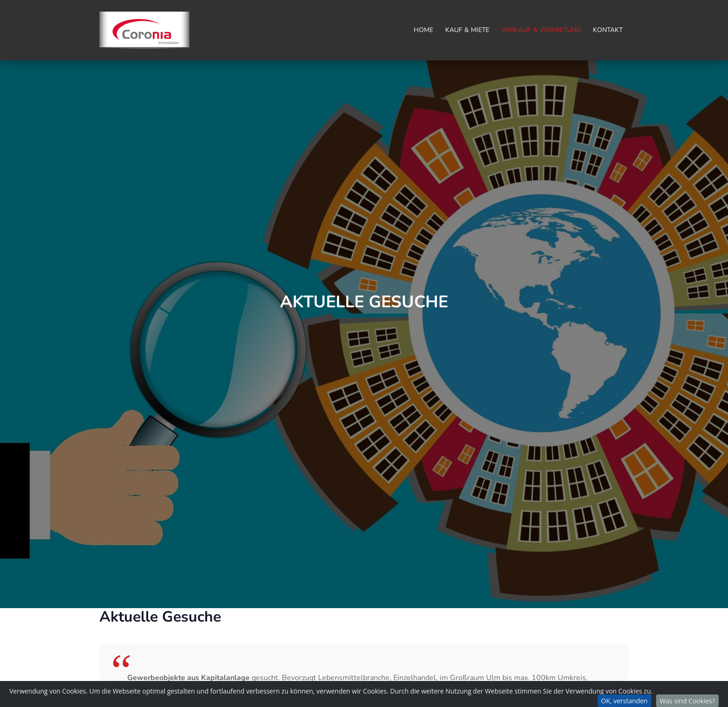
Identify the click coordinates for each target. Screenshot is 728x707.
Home (423, 30)
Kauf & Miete (467, 30)
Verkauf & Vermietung (541, 30)
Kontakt (608, 30)
